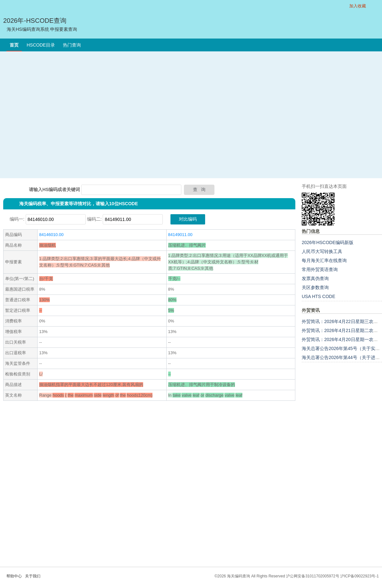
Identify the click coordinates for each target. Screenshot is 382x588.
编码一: (17, 219)
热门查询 (72, 45)
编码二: (94, 219)
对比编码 (188, 219)
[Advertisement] (60, 115)
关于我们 (33, 576)
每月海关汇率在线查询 (324, 260)
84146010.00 (51, 235)
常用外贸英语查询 (320, 269)
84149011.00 (180, 235)
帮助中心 (14, 576)
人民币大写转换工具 (322, 251)
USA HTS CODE (318, 296)
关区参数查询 (315, 287)
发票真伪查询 (315, 278)
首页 (14, 45)
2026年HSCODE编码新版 (328, 242)
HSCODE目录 (41, 45)
